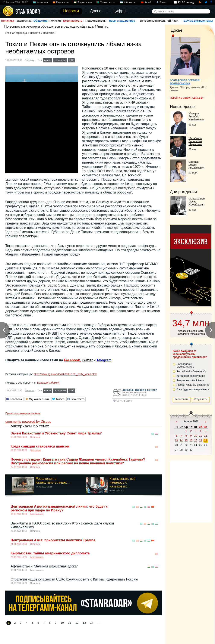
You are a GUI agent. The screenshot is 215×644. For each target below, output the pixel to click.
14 (92, 623)
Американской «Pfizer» (190, 380)
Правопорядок (95, 21)
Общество (41, 21)
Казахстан (42, 2)
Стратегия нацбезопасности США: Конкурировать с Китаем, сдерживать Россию (74, 579)
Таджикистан (85, 2)
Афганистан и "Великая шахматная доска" (44, 566)
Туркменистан (108, 2)
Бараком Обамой (48, 383)
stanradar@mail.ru (94, 26)
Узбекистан (130, 2)
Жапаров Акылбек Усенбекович (196, 117)
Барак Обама (58, 285)
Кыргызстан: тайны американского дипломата (50, 553)
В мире (163, 2)
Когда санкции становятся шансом (40, 446)
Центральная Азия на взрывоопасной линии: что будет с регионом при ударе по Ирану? (59, 508)
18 (200, 440)
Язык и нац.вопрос (122, 21)
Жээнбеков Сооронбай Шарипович (195, 141)
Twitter (87, 360)
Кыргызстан (63, 2)
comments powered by (28, 422)
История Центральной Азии (159, 21)
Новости (35, 33)
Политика (8, 21)
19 (205, 440)
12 (77, 623)
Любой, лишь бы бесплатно (193, 385)
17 (195, 440)
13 (84, 623)
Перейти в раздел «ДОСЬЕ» (187, 98)
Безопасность (73, 21)
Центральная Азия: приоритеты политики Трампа (53, 540)
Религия (55, 21)
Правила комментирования (23, 413)
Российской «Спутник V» (191, 371)
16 (191, 440)
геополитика (60, 60)
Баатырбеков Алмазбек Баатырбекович (185, 81)
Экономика (24, 21)
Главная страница (16, 33)
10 (62, 623)
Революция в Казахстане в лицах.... (53, 481)
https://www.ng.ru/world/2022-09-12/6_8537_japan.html (65, 374)
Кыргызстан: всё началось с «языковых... (122, 482)
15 (186, 440)
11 (70, 623)
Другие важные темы (198, 21)
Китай (148, 2)
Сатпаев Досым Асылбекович (196, 165)
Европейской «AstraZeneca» (185, 366)
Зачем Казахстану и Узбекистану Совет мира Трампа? (56, 433)
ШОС (72, 60)
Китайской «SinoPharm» (191, 376)
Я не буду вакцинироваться (193, 389)
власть (48, 60)
